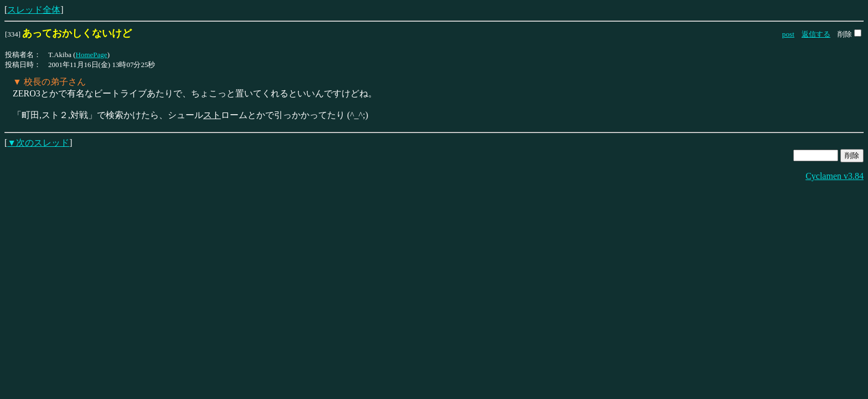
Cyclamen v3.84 (835, 176)
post (788, 34)
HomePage (92, 55)
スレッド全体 (34, 10)
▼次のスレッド (38, 143)
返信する (816, 34)
